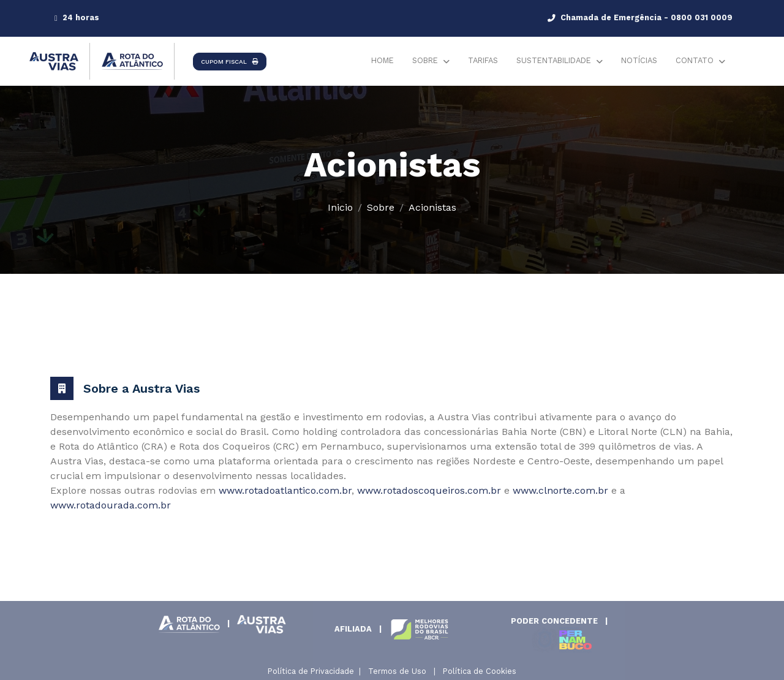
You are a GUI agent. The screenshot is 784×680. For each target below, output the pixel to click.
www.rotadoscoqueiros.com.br (429, 490)
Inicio (340, 207)
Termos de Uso (397, 671)
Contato (695, 60)
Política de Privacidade (311, 671)
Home (383, 60)
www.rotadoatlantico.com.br (285, 490)
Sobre (425, 60)
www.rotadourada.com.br (111, 505)
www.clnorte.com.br (560, 490)
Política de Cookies (480, 671)
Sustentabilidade (554, 60)
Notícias (639, 60)
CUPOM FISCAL (230, 62)
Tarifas (483, 60)
